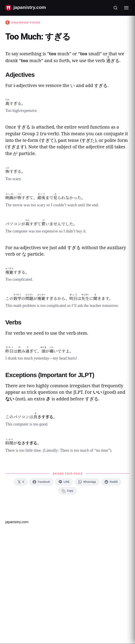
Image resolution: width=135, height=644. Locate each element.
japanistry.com (17, 522)
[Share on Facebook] (41, 482)
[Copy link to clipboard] (67, 491)
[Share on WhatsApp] (87, 482)
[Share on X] (21, 482)
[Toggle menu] (126, 8)
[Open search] (115, 8)
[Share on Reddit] (111, 482)
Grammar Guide (23, 22)
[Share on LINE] (64, 482)
